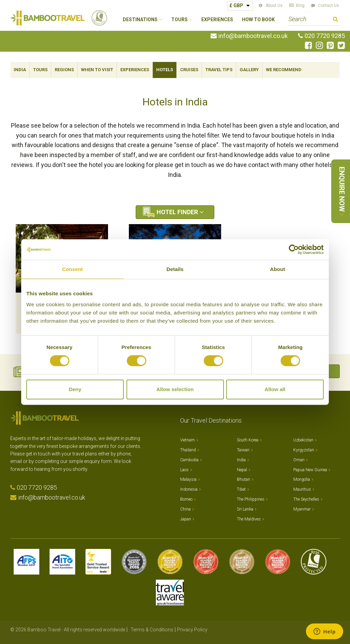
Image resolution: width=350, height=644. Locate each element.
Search (335, 20)
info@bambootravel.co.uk (253, 36)
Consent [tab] (73, 269)
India (20, 70)
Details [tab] (175, 269)
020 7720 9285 (325, 36)
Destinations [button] (140, 20)
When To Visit (97, 70)
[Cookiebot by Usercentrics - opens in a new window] (294, 249)
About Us (274, 5)
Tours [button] (179, 20)
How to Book (258, 20)
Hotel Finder (177, 212)
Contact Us (328, 5)
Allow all (275, 389)
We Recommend (284, 70)
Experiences (217, 20)
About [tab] (278, 269)
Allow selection (175, 389)
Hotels (165, 70)
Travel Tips (219, 70)
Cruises (189, 70)
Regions (64, 70)
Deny (75, 389)
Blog (300, 5)
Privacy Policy (192, 630)
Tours (40, 70)
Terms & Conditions (152, 630)
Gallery (249, 70)
